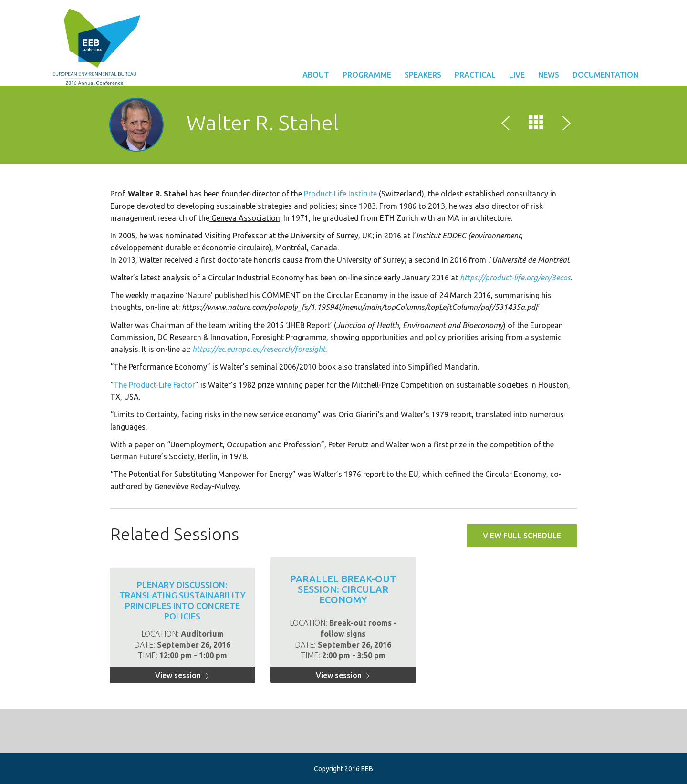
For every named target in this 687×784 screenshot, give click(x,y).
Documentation (605, 75)
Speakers (423, 75)
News (549, 75)
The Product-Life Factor (154, 385)
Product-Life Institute (341, 194)
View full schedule (522, 536)
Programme (367, 75)
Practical (475, 75)
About (316, 75)
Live (517, 75)
